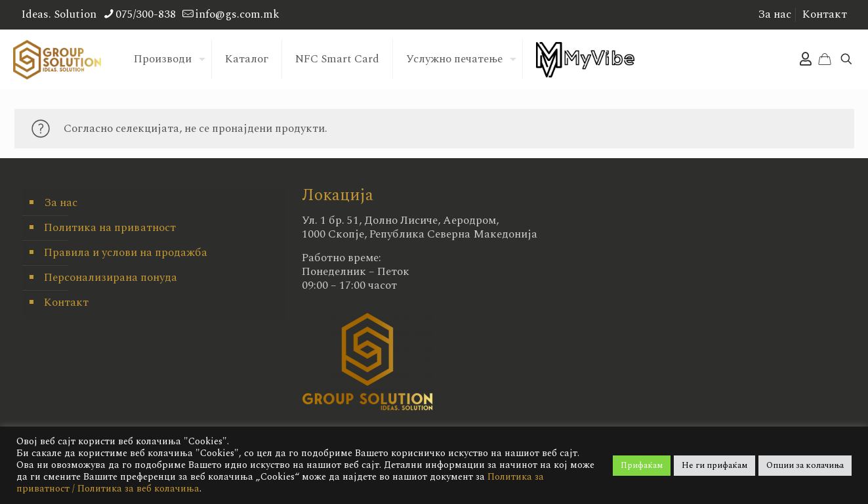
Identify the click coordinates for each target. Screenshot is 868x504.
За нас (775, 14)
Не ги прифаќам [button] (714, 465)
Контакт (825, 14)
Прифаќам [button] (642, 465)
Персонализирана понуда (111, 278)
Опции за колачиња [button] (805, 465)
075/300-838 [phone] (146, 14)
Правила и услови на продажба (126, 253)
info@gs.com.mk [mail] (237, 14)
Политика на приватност (110, 228)
